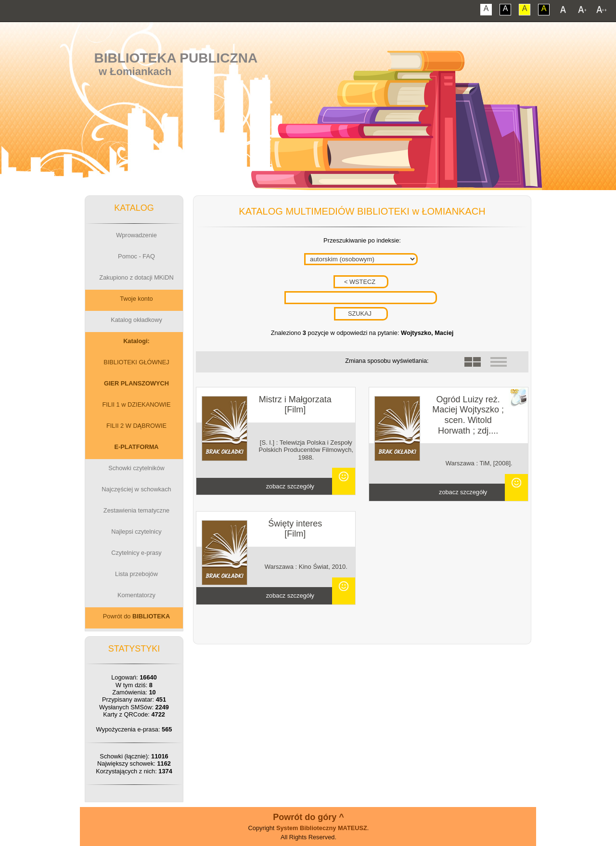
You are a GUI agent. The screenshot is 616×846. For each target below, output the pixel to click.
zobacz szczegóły (290, 486)
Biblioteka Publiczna (176, 58)
